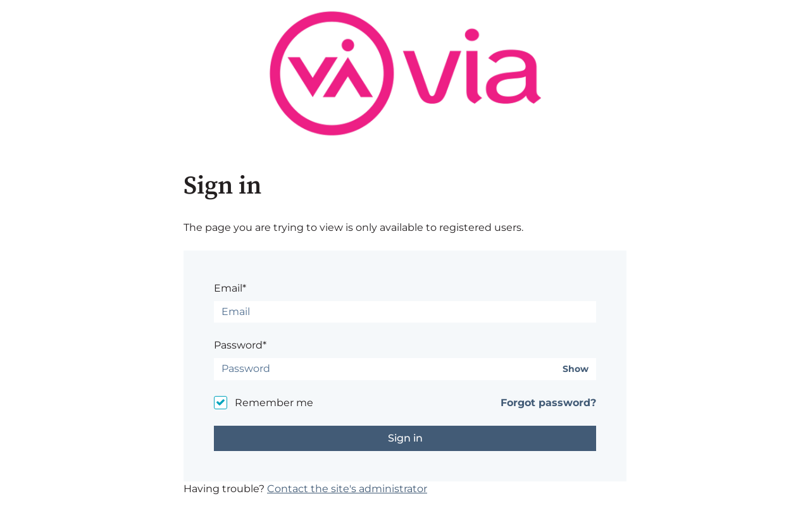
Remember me (274, 403)
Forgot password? (548, 403)
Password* (240, 345)
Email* (230, 288)
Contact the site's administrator (347, 489)
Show (576, 369)
